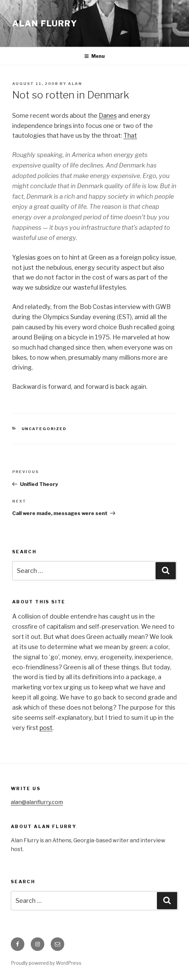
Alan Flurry (45, 24)
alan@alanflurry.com (37, 802)
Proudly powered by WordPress (46, 963)
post (46, 728)
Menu (94, 56)
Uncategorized (44, 429)
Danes (108, 116)
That (130, 136)
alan (75, 84)
